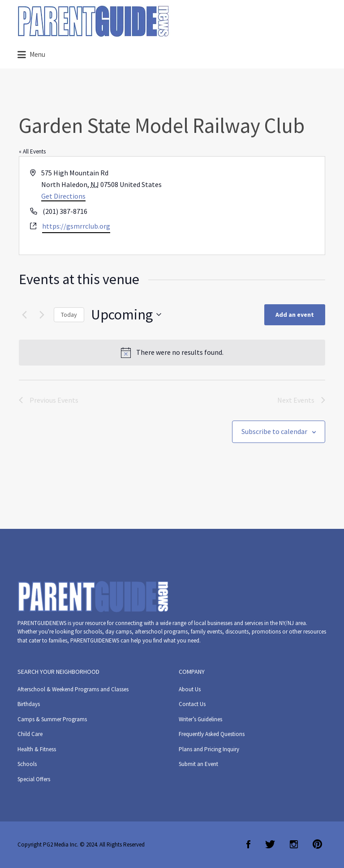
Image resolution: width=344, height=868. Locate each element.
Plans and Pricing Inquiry (209, 749)
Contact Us (192, 704)
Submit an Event (198, 764)
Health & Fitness (37, 749)
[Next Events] (42, 315)
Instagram (294, 844)
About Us (190, 689)
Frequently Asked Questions (212, 734)
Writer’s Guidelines (200, 719)
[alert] (172, 353)
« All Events (32, 151)
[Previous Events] (24, 315)
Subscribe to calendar (274, 431)
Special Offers (34, 779)
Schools (27, 764)
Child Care (30, 734)
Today (69, 315)
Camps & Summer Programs (52, 719)
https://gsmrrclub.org (76, 226)
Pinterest (317, 844)
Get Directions (63, 196)
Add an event (295, 315)
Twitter (270, 844)
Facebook (248, 844)
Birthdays (29, 704)
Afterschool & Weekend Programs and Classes (73, 689)
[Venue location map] (248, 206)
